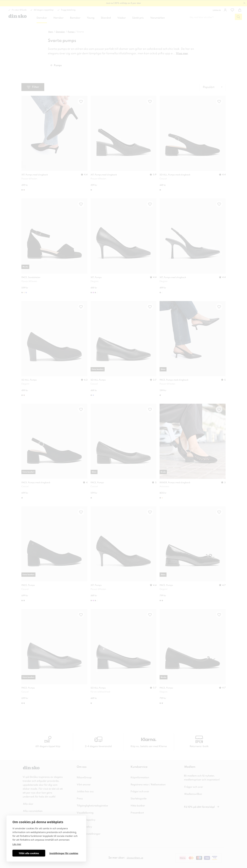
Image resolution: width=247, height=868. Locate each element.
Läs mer (17, 844)
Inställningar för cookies (64, 853)
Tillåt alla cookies (29, 853)
